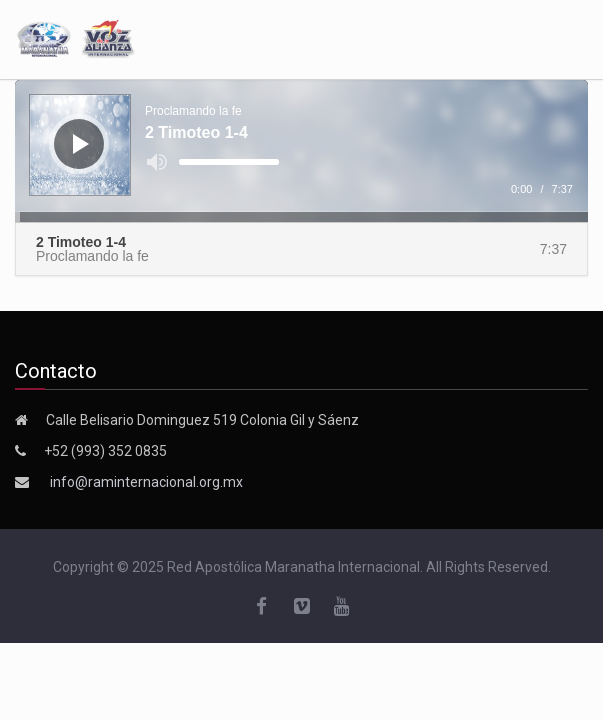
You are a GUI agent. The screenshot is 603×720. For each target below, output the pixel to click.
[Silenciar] (157, 162)
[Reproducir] (81, 144)
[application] (301, 151)
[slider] (229, 162)
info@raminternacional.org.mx (146, 482)
